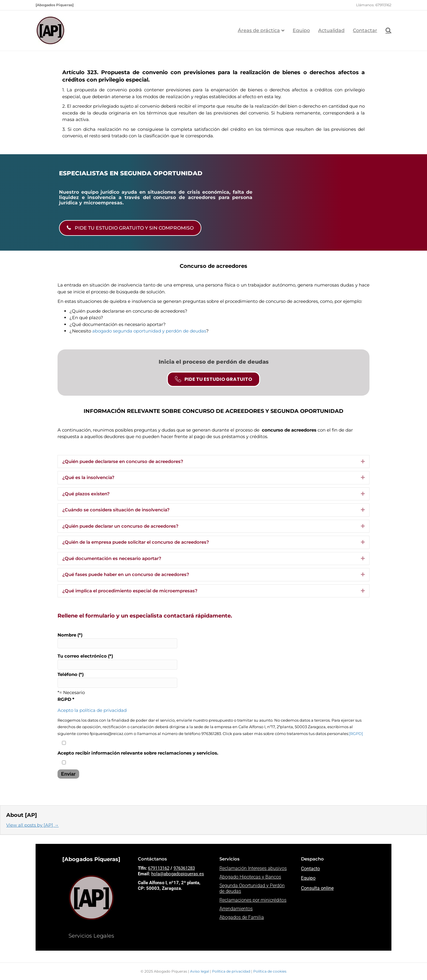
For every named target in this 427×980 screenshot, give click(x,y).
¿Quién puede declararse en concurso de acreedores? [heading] (123, 461)
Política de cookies (270, 971)
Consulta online (317, 888)
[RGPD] (356, 734)
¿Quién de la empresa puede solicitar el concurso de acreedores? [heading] (136, 542)
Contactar (365, 30)
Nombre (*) (117, 640)
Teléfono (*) (117, 680)
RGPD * (66, 699)
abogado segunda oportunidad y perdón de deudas (149, 331)
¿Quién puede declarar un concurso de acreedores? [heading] (120, 526)
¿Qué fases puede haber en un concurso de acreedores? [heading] (126, 574)
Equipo (301, 30)
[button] (363, 462)
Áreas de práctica (259, 30)
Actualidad (331, 30)
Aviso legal (200, 971)
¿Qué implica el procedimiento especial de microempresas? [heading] (130, 591)
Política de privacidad (232, 971)
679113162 (159, 868)
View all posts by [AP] (32, 825)
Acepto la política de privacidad (92, 710)
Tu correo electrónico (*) (117, 661)
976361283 (184, 868)
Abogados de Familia (242, 917)
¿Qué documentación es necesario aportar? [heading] (112, 558)
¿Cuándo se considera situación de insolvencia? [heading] (116, 510)
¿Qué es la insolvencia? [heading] (88, 477)
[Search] (386, 31)
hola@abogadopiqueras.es (178, 874)
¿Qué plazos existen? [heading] (86, 494)
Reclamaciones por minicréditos (253, 900)
